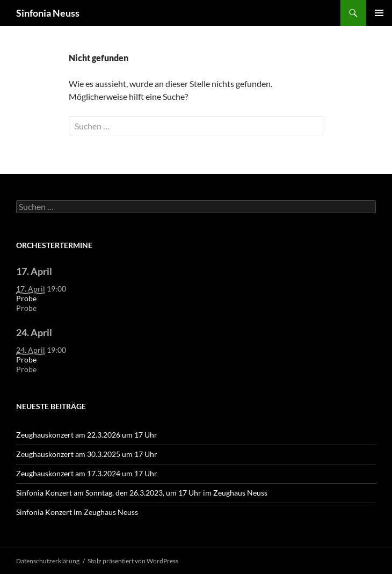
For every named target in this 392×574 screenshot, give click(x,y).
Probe (26, 298)
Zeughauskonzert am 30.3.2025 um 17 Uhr (87, 454)
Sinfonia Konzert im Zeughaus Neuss (77, 512)
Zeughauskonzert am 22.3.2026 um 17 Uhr (87, 435)
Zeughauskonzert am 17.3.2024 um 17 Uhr (87, 473)
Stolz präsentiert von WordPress (133, 561)
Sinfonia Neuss (48, 13)
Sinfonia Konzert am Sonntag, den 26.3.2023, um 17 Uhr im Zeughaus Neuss (142, 493)
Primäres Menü (379, 13)
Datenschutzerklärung (48, 561)
